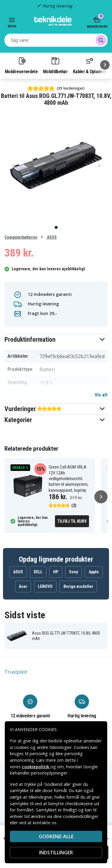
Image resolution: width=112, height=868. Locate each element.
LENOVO (45, 586)
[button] (56, 339)
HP (56, 572)
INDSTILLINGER (56, 853)
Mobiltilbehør (55, 65)
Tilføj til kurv (72, 521)
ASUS (51, 237)
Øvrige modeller (78, 586)
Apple (94, 572)
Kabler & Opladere (90, 65)
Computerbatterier (21, 237)
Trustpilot (16, 672)
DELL (38, 572)
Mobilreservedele (21, 65)
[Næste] (105, 65)
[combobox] (56, 40)
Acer (23, 586)
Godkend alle (56, 836)
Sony (73, 572)
